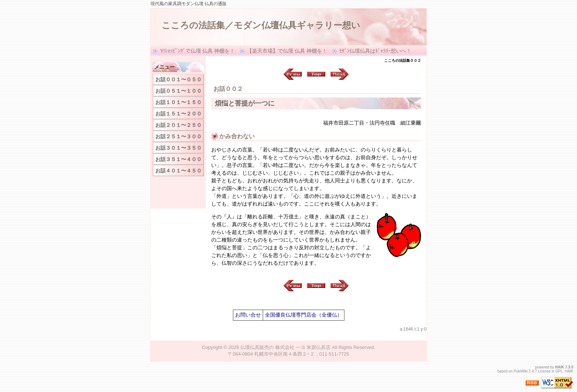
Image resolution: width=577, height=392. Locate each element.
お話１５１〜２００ (178, 114)
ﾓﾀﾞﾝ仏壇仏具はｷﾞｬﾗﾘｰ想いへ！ (375, 51)
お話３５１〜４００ (178, 159)
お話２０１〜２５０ (178, 125)
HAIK (560, 367)
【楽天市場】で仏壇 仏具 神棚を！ (287, 51)
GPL (559, 371)
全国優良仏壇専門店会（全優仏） (304, 315)
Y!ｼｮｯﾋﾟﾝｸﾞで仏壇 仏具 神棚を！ (197, 51)
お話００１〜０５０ (178, 79)
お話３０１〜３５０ (178, 148)
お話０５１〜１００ (178, 91)
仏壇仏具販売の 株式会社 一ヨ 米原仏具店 (285, 347)
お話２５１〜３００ (178, 136)
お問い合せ (248, 315)
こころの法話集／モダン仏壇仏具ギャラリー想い (261, 25)
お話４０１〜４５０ (178, 171)
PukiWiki (521, 371)
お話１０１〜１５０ (178, 102)
